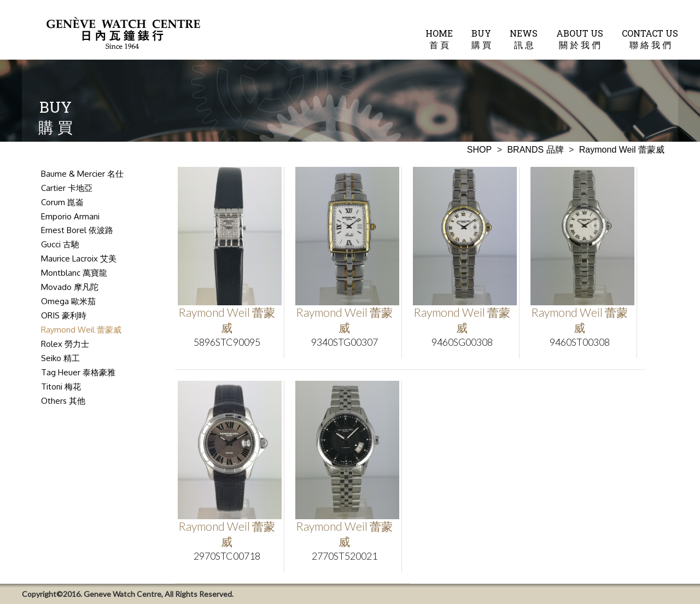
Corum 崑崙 (62, 202)
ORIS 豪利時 (64, 315)
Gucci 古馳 (60, 244)
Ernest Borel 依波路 (77, 230)
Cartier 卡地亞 (67, 188)
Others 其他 (63, 401)
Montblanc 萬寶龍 (74, 273)
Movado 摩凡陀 (70, 287)
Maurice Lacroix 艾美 (79, 259)
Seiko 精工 (60, 358)
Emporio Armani (70, 216)
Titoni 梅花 (61, 387)
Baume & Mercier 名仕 (82, 174)
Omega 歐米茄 (68, 301)
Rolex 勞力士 (65, 344)
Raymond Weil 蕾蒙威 (81, 330)
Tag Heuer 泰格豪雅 (78, 372)
